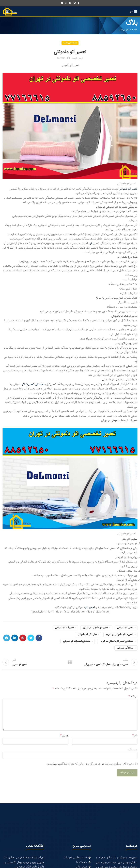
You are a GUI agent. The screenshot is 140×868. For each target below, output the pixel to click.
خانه (136, 30)
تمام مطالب (70, 663)
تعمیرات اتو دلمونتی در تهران (120, 634)
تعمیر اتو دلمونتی (125, 628)
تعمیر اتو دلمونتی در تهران (95, 628)
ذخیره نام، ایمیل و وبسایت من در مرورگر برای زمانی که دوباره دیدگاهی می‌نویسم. (90, 766)
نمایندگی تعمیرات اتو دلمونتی (77, 641)
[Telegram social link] (62, 3)
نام (135, 737)
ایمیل (64, 737)
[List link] (70, 860)
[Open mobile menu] (134, 11)
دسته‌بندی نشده (125, 30)
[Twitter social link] (75, 3)
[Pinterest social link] (70, 3)
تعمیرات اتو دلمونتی (64, 628)
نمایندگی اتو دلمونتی (87, 634)
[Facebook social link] (79, 3)
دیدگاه (133, 698)
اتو (91, 243)
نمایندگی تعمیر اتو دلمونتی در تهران (116, 641)
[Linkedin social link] (66, 3)
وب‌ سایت (132, 751)
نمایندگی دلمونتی (125, 648)
